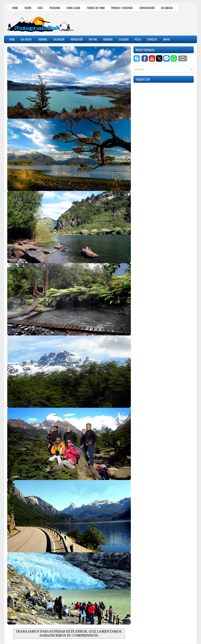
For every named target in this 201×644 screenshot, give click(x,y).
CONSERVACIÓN (147, 8)
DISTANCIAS (167, 8)
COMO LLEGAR (73, 8)
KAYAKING (108, 39)
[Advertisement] (147, 23)
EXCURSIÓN (59, 39)
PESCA (138, 39)
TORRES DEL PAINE (96, 8)
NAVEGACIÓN (77, 39)
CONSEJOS (152, 39)
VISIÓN (28, 8)
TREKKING (42, 39)
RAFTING (93, 39)
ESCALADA (124, 39)
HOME (15, 8)
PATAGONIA (55, 8)
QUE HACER (26, 39)
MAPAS (167, 39)
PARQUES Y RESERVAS (122, 8)
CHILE (40, 8)
